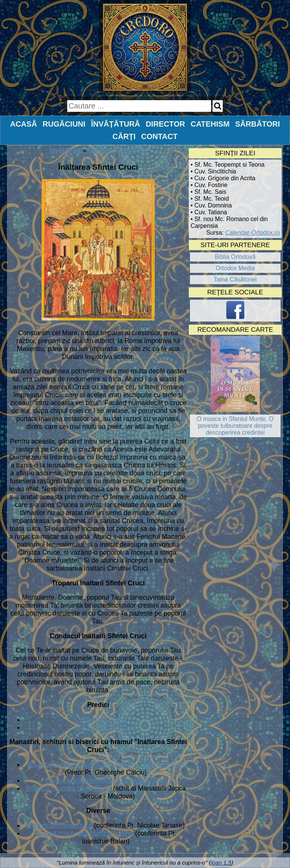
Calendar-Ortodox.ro (253, 233)
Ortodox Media (235, 268)
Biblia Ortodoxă (235, 257)
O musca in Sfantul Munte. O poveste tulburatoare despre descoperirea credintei (235, 426)
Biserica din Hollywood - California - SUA (106, 780)
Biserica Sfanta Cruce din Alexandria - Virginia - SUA (106, 764)
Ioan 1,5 (221, 863)
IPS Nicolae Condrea (106, 727)
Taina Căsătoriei (235, 279)
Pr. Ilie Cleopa (106, 719)
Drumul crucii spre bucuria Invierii (84, 833)
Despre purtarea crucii (59, 825)
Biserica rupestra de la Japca (69, 788)
